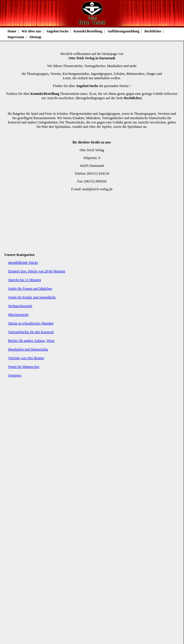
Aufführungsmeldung (123, 31)
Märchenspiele (18, 315)
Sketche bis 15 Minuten (25, 280)
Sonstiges (15, 375)
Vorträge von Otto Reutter (26, 358)
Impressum (16, 37)
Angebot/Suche (57, 31)
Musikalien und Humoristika (28, 349)
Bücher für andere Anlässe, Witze (31, 341)
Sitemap (35, 37)
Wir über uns (31, 31)
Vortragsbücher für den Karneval (31, 332)
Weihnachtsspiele (20, 306)
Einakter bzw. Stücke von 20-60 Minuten (37, 271)
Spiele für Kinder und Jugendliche (32, 297)
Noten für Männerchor (24, 367)
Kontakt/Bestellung (88, 31)
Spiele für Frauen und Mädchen (30, 289)
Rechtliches (153, 31)
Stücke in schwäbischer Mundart (31, 323)
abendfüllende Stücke (23, 263)
